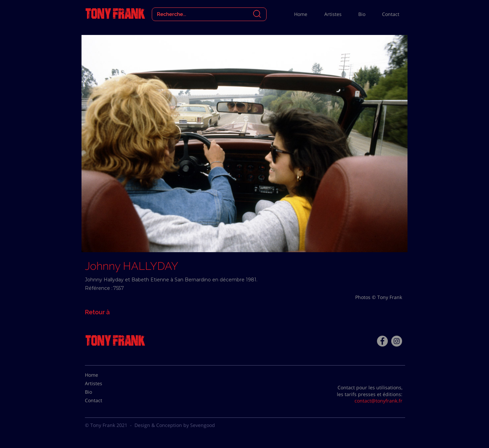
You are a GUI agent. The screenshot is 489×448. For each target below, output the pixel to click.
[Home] (102, 375)
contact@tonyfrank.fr (378, 401)
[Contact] (102, 400)
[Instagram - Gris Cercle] (397, 341)
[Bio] (102, 392)
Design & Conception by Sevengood (175, 425)
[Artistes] (102, 384)
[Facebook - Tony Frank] (382, 341)
